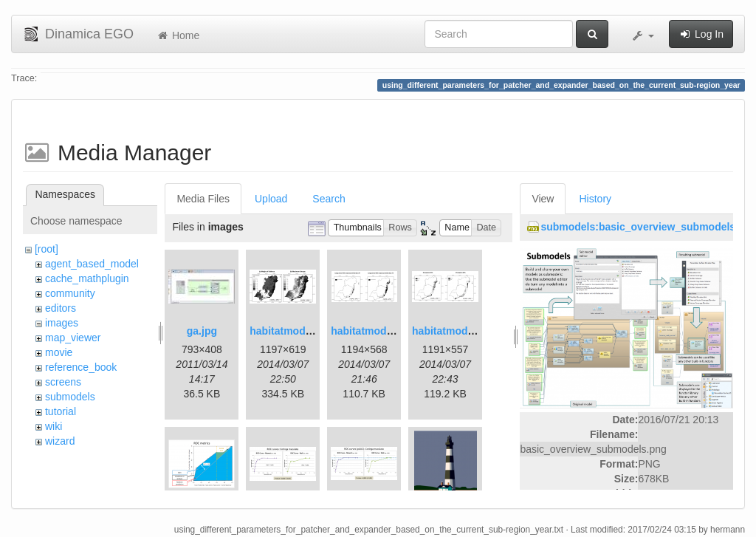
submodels (70, 397)
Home (178, 35)
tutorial (61, 411)
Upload (271, 199)
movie (59, 352)
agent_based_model (92, 264)
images (62, 323)
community (70, 293)
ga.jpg (202, 331)
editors (61, 308)
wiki (54, 426)
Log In (701, 34)
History (595, 199)
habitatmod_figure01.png (311, 331)
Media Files (203, 199)
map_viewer (73, 338)
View (543, 199)
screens (63, 382)
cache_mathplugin (87, 278)
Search (329, 199)
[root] (47, 249)
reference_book (81, 367)
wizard (60, 441)
